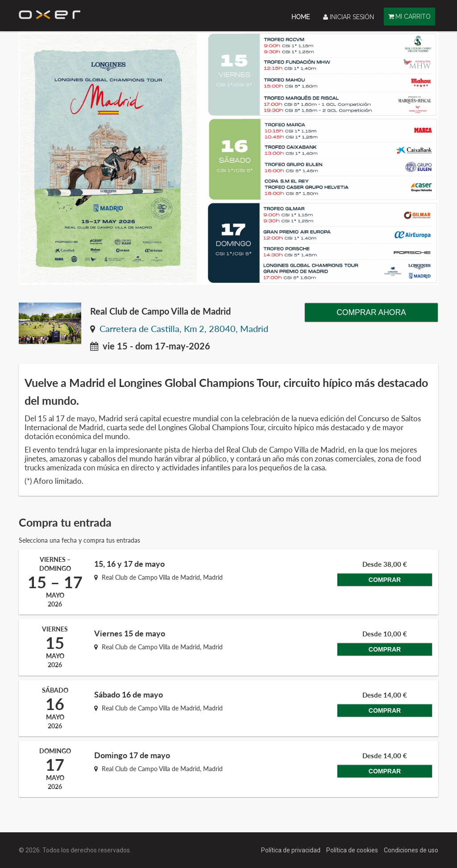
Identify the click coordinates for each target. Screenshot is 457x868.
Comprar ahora (371, 312)
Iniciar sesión (349, 17)
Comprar (382, 589)
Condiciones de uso (411, 850)
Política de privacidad (291, 850)
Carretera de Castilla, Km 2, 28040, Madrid (184, 329)
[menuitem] (301, 17)
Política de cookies (353, 850)
